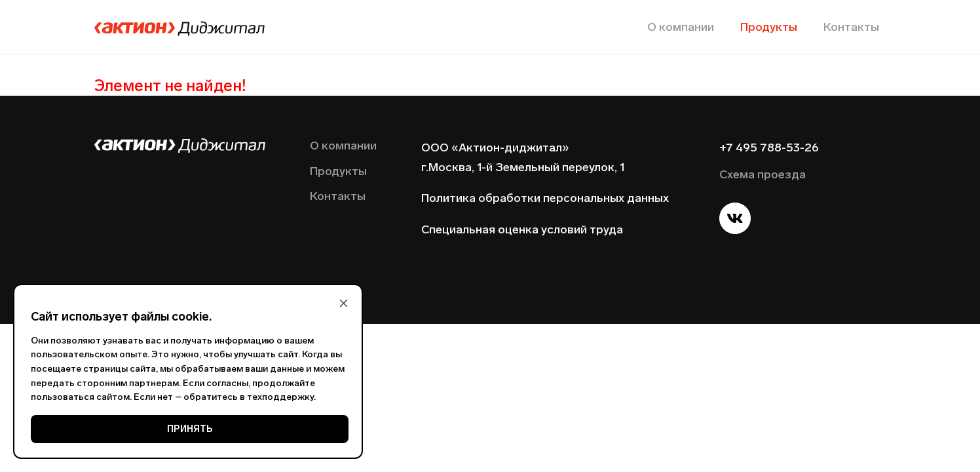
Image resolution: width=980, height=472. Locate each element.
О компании (681, 27)
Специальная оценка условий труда (522, 229)
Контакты (851, 27)
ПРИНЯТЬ (190, 429)
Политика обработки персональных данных (545, 198)
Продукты (769, 27)
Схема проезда (763, 174)
